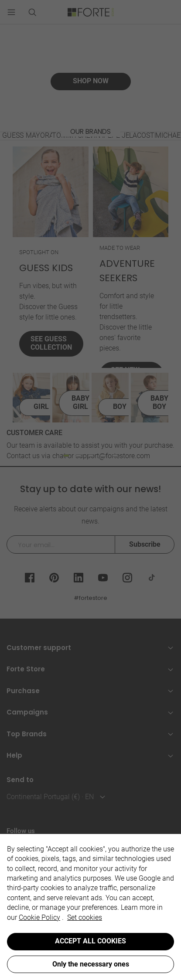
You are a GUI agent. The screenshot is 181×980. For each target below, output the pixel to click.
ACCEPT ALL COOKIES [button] (90, 941)
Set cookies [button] (85, 917)
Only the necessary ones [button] (91, 964)
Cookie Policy (39, 917)
